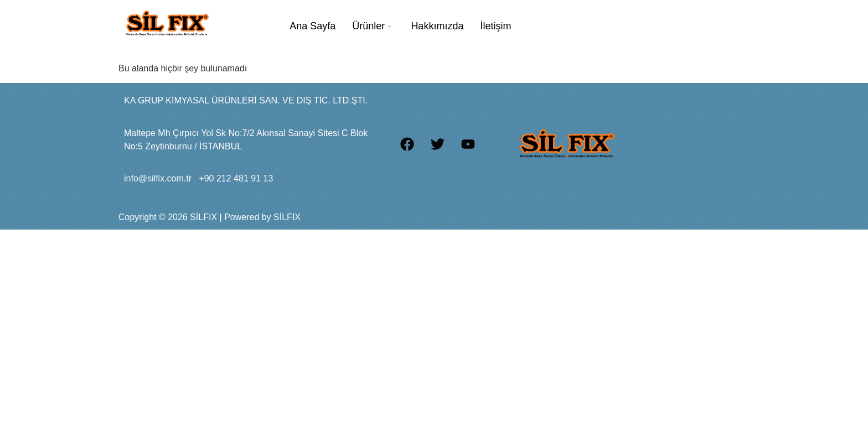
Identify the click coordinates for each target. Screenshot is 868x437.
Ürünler (371, 26)
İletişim (495, 26)
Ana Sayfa (312, 26)
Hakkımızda (437, 26)
